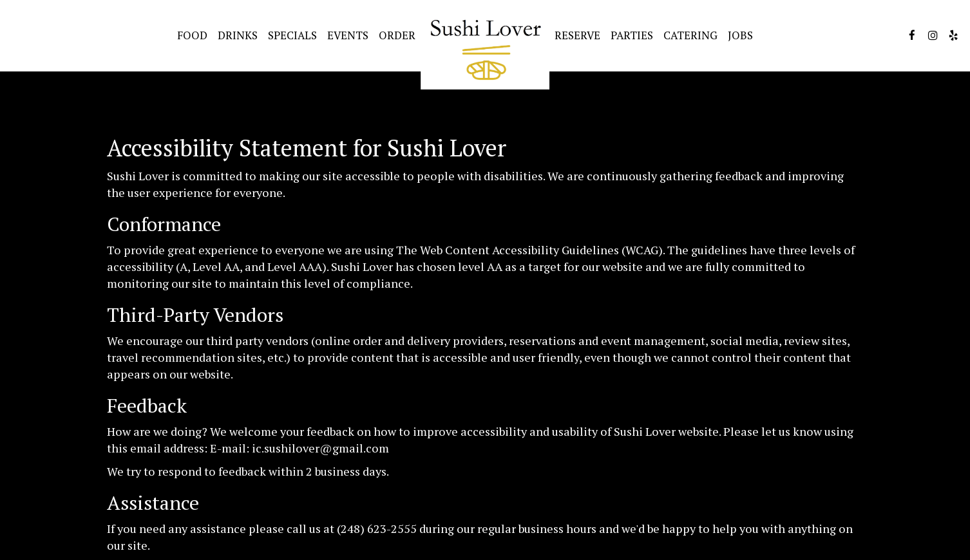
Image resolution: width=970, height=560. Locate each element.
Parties (632, 35)
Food (192, 35)
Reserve (577, 35)
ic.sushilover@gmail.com (320, 448)
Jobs (740, 35)
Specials (292, 35)
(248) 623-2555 (377, 528)
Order (397, 35)
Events (348, 35)
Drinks (238, 35)
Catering (690, 35)
